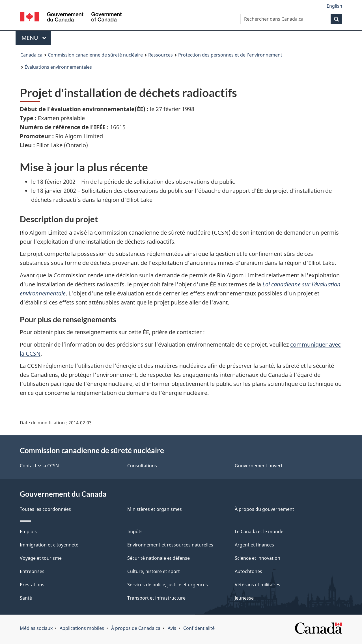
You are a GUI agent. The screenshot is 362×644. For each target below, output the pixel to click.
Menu (36, 38)
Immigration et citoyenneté (49, 545)
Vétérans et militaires (258, 585)
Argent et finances (254, 545)
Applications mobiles (82, 628)
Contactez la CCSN (39, 466)
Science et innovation (258, 558)
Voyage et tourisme (41, 558)
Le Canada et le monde (259, 531)
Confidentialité (199, 628)
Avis (172, 628)
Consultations (142, 466)
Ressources (160, 55)
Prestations (32, 585)
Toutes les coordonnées (45, 509)
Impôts (135, 531)
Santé (26, 598)
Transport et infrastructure (156, 598)
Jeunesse (244, 598)
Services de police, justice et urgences (168, 585)
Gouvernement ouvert (259, 466)
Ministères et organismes (155, 509)
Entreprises (32, 571)
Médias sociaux (36, 628)
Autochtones (248, 571)
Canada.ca (31, 55)
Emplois (28, 531)
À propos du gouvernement (264, 509)
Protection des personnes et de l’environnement (230, 55)
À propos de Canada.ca (136, 628)
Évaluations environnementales (58, 67)
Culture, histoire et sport (154, 571)
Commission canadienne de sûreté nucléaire (95, 55)
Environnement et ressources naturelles (170, 545)
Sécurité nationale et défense (159, 558)
